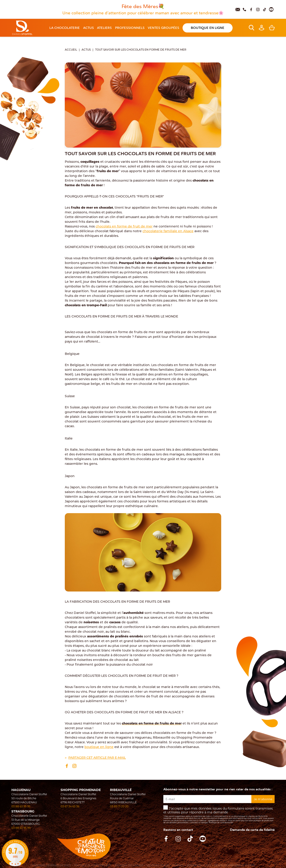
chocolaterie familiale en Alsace (168, 231)
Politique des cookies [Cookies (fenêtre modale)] (129, 866)
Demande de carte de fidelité (252, 830)
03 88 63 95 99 (21, 828)
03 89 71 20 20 (119, 806)
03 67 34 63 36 (70, 806)
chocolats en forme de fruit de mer (124, 227)
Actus (86, 50)
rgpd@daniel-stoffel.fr (218, 821)
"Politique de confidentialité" (221, 823)
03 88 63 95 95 (21, 806)
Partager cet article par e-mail (97, 758)
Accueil (71, 50)
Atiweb (207, 865)
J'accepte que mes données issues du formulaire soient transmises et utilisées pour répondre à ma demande (219, 815)
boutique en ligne (99, 747)
